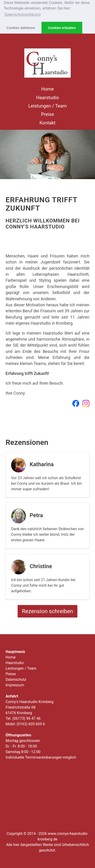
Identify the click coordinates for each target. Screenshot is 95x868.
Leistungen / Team (47, 106)
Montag (23, 741)
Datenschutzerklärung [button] (22, 14)
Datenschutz (16, 680)
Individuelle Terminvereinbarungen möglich (41, 757)
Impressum (15, 685)
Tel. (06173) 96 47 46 (23, 718)
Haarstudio (47, 98)
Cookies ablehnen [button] (21, 28)
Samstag (23, 752)
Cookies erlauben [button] (62, 28)
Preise (47, 114)
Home (47, 89)
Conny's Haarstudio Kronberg (30, 702)
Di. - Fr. (21, 746)
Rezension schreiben (47, 611)
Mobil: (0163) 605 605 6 (25, 724)
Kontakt (48, 123)
